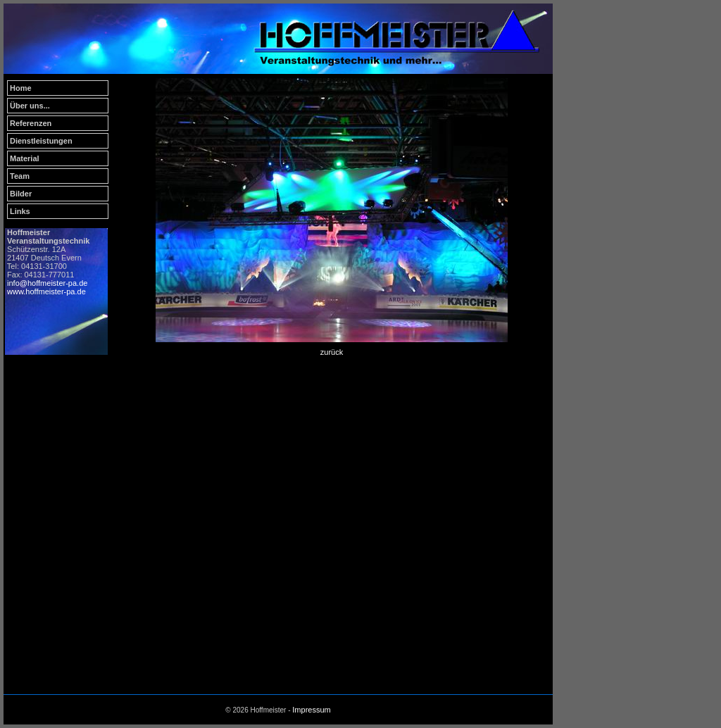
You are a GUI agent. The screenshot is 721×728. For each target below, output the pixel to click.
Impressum (311, 710)
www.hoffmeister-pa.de (46, 291)
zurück (332, 352)
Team (20, 176)
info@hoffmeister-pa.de (47, 283)
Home (21, 88)
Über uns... (30, 106)
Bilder (21, 194)
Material (25, 158)
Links (20, 211)
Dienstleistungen (41, 141)
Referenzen (31, 123)
